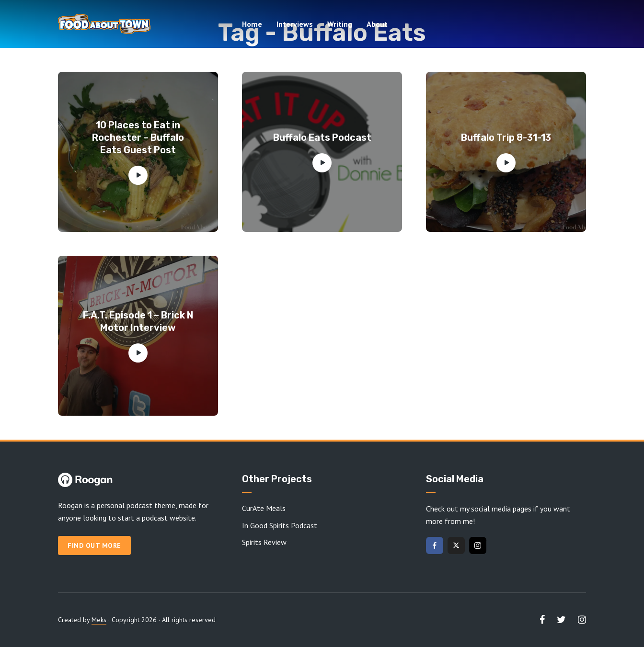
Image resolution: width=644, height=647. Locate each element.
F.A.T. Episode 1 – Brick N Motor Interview (138, 321)
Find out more (94, 545)
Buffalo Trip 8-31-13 (506, 137)
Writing (340, 24)
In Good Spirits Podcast (280, 525)
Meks (99, 620)
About (377, 24)
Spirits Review (264, 542)
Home (252, 24)
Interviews (295, 24)
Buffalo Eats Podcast (322, 137)
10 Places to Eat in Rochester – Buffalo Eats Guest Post (138, 137)
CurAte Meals (264, 508)
